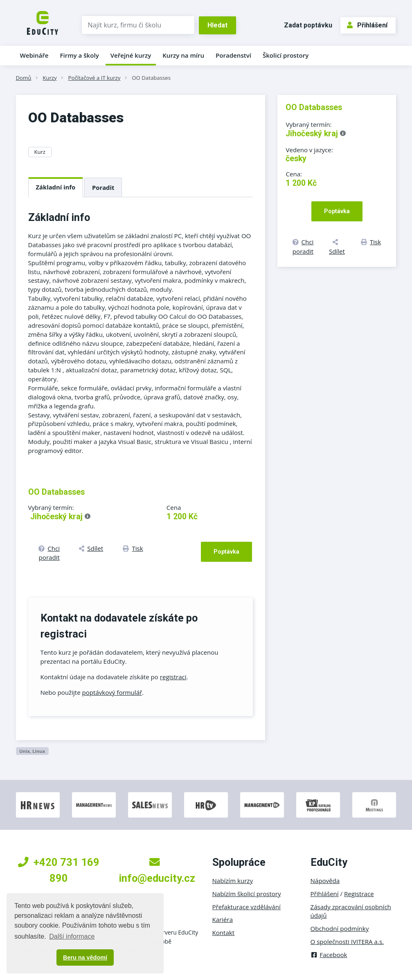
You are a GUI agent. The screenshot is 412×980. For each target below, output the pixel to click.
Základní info (56, 187)
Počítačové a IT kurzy (95, 78)
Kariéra (223, 919)
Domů (24, 78)
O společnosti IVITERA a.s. (347, 942)
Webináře (34, 55)
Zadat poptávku (308, 25)
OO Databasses (151, 78)
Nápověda (325, 881)
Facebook (329, 955)
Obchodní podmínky (340, 928)
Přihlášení (367, 25)
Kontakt (224, 933)
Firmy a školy (79, 55)
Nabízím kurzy (233, 881)
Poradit (103, 187)
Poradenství (233, 55)
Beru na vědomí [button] (85, 957)
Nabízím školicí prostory (247, 894)
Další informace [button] (72, 936)
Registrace (359, 894)
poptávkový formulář (112, 692)
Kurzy (50, 78)
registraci (173, 677)
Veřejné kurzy (131, 55)
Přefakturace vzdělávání (247, 907)
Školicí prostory (286, 55)
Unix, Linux (32, 751)
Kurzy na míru (183, 55)
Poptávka (226, 552)
